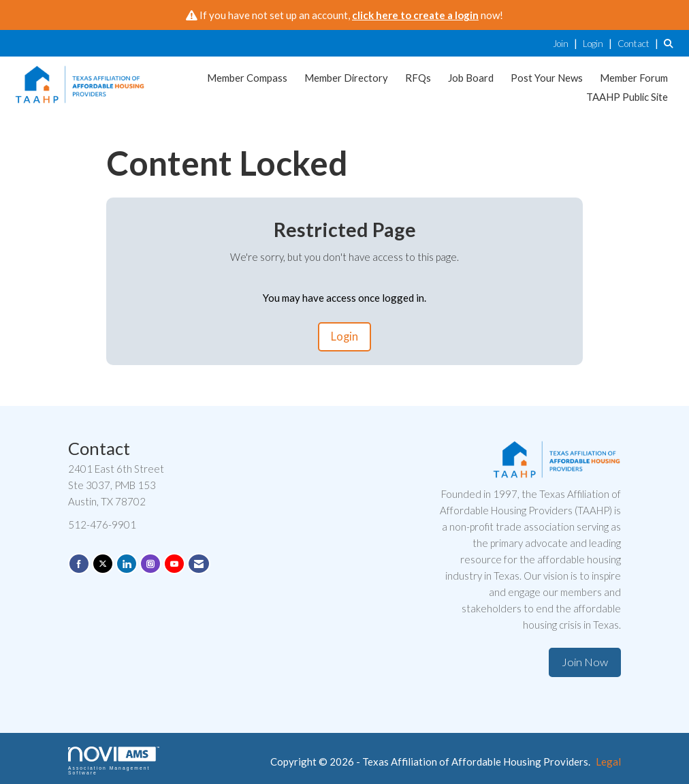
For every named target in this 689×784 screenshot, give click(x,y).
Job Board (471, 78)
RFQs (418, 78)
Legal (608, 762)
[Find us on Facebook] (79, 564)
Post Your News (547, 78)
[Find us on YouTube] (174, 564)
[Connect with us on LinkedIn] (127, 564)
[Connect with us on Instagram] (150, 564)
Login (344, 336)
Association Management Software (114, 761)
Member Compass (247, 78)
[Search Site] (671, 43)
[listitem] (567, 43)
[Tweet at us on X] (103, 564)
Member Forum (634, 78)
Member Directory (346, 78)
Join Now (585, 662)
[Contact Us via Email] (199, 564)
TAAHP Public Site (627, 97)
